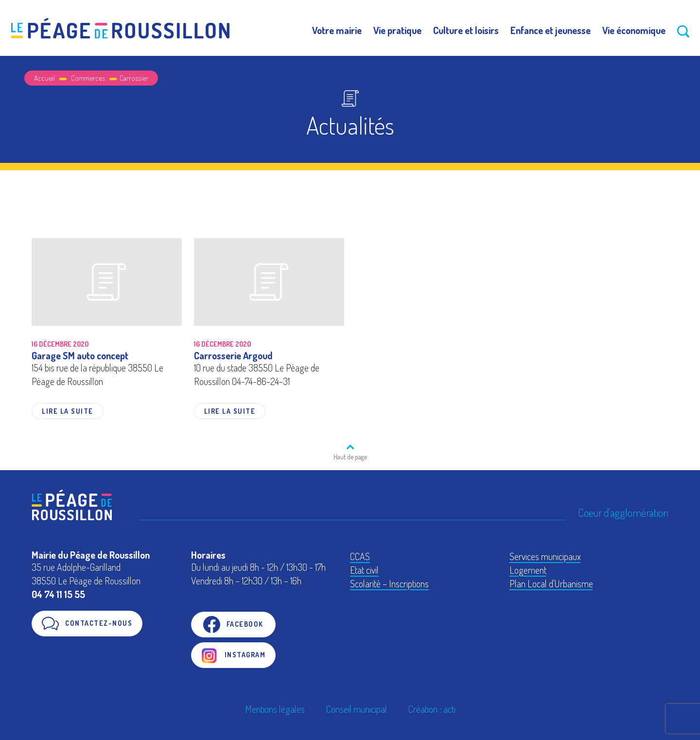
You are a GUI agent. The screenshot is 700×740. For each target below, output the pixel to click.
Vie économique (634, 30)
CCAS (360, 556)
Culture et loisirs (466, 30)
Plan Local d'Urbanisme (551, 583)
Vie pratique (397, 30)
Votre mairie (337, 30)
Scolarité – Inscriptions (389, 583)
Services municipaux (545, 556)
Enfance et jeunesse (551, 30)
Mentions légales (275, 709)
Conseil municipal (357, 709)
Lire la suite (68, 411)
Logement (528, 570)
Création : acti (432, 709)
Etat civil (364, 570)
